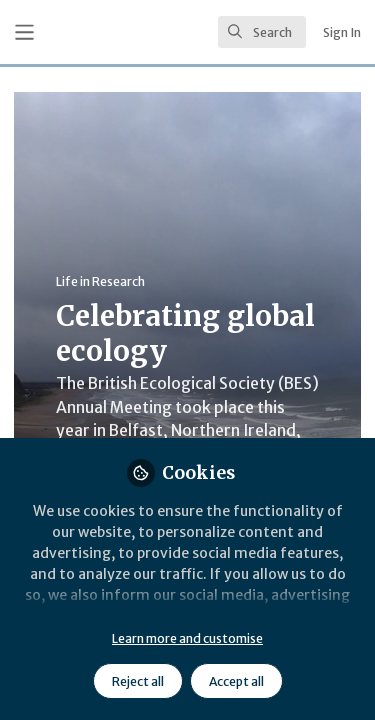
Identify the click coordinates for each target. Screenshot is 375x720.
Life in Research (100, 281)
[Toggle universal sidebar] (24, 32)
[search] (262, 32)
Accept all (236, 681)
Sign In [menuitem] (342, 32)
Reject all (138, 681)
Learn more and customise (187, 638)
